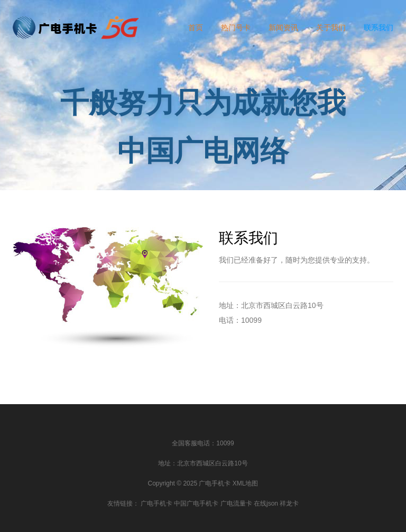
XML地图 (246, 483)
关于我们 (331, 27)
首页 (196, 27)
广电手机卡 (156, 503)
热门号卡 (236, 27)
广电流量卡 (236, 503)
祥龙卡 (289, 503)
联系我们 (379, 27)
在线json (266, 503)
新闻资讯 (283, 27)
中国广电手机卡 (196, 503)
